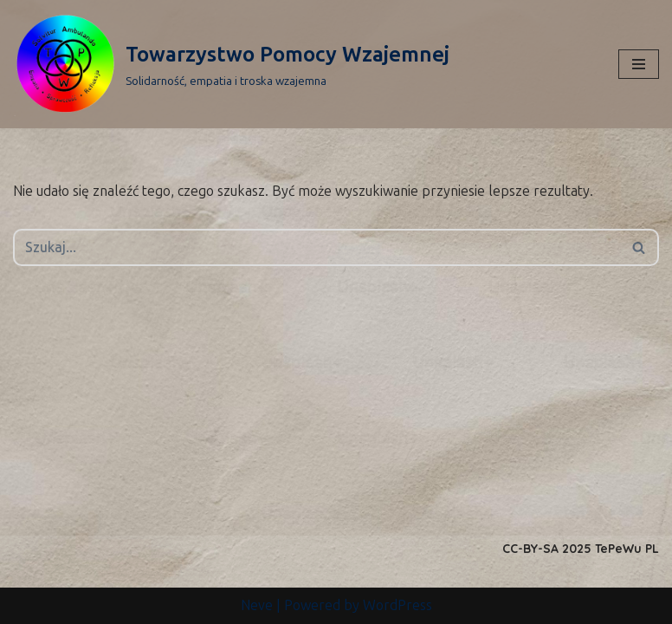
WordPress (397, 605)
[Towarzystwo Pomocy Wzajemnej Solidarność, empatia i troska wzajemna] (231, 64)
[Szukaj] (317, 247)
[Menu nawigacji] (639, 64)
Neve (257, 605)
